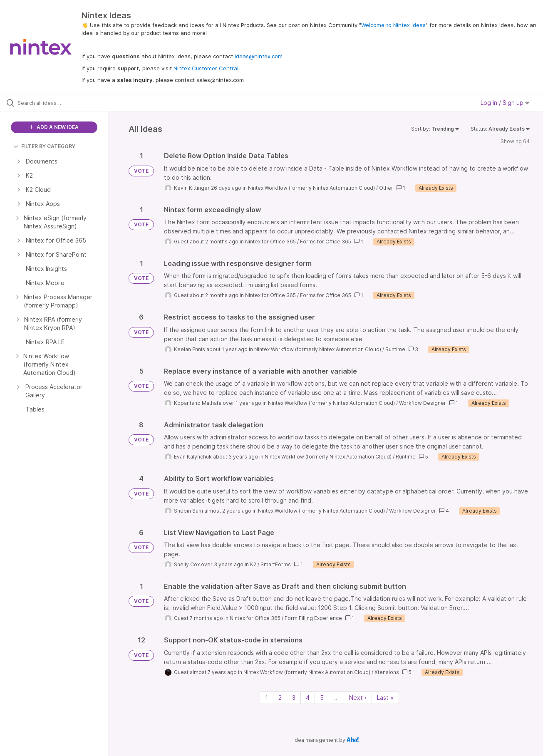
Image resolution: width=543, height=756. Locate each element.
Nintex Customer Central (206, 68)
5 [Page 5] (322, 698)
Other (386, 188)
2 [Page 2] (280, 698)
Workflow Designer (423, 403)
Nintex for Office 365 (270, 242)
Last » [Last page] (385, 698)
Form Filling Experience (313, 618)
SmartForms (276, 564)
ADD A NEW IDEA (54, 127)
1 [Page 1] (267, 698)
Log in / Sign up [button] (505, 103)
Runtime (395, 349)
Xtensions (387, 672)
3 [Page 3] (294, 698)
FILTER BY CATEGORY (44, 146)
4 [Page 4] (308, 698)
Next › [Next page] (358, 698)
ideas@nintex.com (259, 56)
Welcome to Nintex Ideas (393, 25)
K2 (253, 564)
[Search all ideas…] (65, 103)
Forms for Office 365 (326, 242)
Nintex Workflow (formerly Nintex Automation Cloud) (311, 188)
